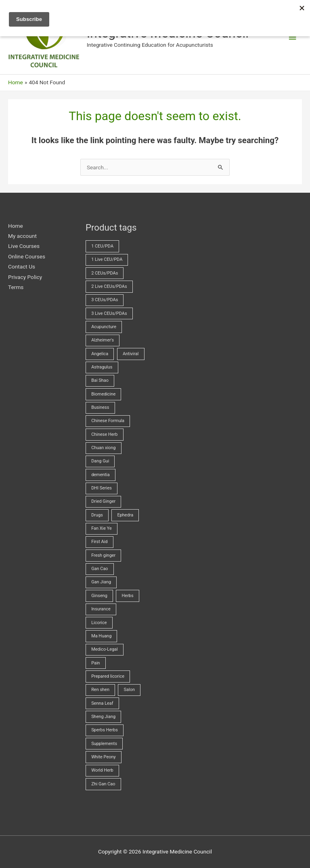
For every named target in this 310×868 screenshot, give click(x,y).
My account (22, 236)
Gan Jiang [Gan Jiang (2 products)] (101, 582)
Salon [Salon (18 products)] (129, 690)
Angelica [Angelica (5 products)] (100, 354)
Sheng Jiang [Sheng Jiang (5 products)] (103, 717)
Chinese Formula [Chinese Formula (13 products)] (108, 421)
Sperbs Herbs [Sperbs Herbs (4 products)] (105, 730)
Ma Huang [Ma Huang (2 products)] (101, 636)
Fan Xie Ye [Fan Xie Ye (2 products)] (102, 528)
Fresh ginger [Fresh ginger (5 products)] (103, 555)
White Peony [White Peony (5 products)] (104, 757)
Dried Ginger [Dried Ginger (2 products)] (103, 501)
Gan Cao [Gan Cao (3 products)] (99, 569)
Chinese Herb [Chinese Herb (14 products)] (104, 434)
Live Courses (24, 246)
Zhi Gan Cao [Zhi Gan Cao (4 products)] (103, 784)
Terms (16, 287)
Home (16, 226)
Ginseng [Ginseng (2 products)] (99, 596)
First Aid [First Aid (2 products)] (99, 542)
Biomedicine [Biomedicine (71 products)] (103, 394)
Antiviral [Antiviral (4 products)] (131, 354)
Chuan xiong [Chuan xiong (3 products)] (103, 448)
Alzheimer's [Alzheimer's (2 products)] (103, 340)
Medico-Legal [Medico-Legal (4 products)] (105, 649)
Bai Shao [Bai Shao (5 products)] (100, 380)
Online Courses (27, 256)
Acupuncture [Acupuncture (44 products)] (104, 327)
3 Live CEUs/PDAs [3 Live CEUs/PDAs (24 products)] (109, 313)
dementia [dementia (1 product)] (101, 475)
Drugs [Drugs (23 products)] (97, 515)
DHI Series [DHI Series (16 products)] (102, 488)
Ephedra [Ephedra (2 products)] (125, 515)
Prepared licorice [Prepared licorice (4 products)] (108, 676)
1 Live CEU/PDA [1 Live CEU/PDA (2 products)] (107, 259)
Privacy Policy (25, 277)
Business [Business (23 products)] (100, 407)
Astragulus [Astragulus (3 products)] (102, 367)
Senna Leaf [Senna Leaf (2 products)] (102, 703)
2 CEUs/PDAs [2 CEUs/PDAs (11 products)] (105, 273)
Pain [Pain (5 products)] (96, 663)
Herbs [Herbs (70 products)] (128, 596)
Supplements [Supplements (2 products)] (104, 744)
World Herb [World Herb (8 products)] (102, 770)
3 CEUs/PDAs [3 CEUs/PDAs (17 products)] (105, 300)
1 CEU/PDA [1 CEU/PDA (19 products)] (102, 246)
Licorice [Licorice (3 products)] (99, 623)
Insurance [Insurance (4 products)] (101, 609)
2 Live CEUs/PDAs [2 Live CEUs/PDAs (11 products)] (109, 286)
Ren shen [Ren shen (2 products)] (100, 690)
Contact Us (22, 266)
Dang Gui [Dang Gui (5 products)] (100, 461)
